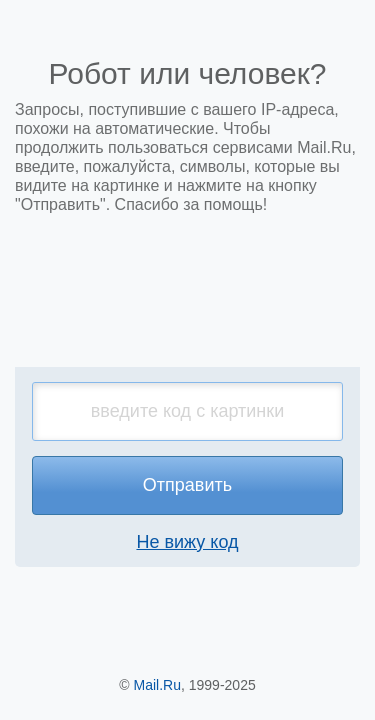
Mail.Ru (157, 685)
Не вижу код (187, 542)
